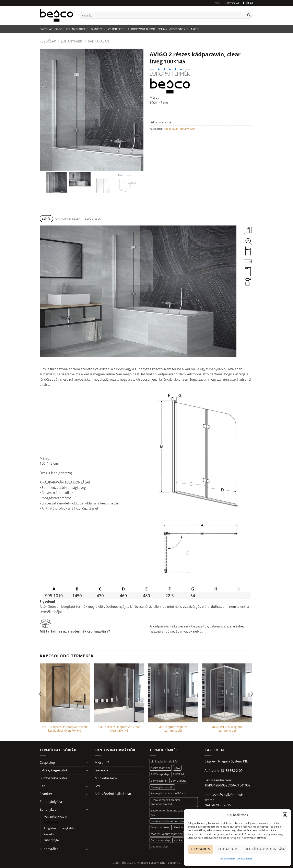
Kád (59, 29)
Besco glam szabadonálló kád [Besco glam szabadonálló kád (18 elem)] (168, 793)
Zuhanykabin (77, 29)
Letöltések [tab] (93, 219)
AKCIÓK (196, 29)
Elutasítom (228, 849)
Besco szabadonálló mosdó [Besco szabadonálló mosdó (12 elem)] (167, 821)
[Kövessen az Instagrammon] (247, 3)
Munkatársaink (106, 778)
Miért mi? (102, 762)
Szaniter (98, 29)
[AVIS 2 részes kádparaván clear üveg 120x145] (119, 693)
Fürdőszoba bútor (141, 29)
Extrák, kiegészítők (173, 29)
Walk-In (49, 834)
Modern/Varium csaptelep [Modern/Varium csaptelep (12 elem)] (167, 834)
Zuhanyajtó (51, 840)
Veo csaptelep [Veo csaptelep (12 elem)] (159, 846)
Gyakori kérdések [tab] (68, 219)
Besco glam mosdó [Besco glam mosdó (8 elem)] (162, 787)
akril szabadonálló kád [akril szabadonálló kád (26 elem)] (164, 761)
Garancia (102, 770)
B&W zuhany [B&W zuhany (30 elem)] (178, 781)
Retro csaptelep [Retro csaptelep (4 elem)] (160, 840)
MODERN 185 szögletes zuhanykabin (227, 729)
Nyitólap (46, 29)
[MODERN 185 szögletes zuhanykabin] (227, 693)
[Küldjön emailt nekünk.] (251, 3)
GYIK (218, 3)
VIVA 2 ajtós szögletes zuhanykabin (173, 729)
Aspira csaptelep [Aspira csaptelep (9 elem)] (161, 768)
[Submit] (249, 15)
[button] (285, 815)
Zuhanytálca (49, 849)
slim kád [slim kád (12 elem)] (179, 840)
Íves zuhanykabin (55, 816)
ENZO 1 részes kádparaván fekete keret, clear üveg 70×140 (65, 729)
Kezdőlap (48, 41)
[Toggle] (87, 763)
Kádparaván (98, 41)
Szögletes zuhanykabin (59, 828)
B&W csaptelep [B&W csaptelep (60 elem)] (160, 774)
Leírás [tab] (46, 219)
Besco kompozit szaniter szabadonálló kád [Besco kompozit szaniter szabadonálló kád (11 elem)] (166, 802)
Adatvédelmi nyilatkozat (113, 794)
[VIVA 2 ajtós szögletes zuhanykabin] (173, 693)
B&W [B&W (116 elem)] (177, 768)
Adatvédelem (228, 859)
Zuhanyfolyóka (51, 802)
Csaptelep (117, 29)
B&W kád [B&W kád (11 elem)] (178, 774)
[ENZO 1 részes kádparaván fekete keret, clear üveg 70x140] (65, 693)
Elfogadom (201, 849)
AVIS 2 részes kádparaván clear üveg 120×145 (119, 729)
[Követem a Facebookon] (244, 3)
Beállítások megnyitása (265, 849)
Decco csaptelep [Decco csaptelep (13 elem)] (161, 827)
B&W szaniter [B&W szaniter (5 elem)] (159, 781)
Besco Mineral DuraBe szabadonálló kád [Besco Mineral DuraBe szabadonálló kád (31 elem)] (172, 812)
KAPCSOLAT (232, 3)
